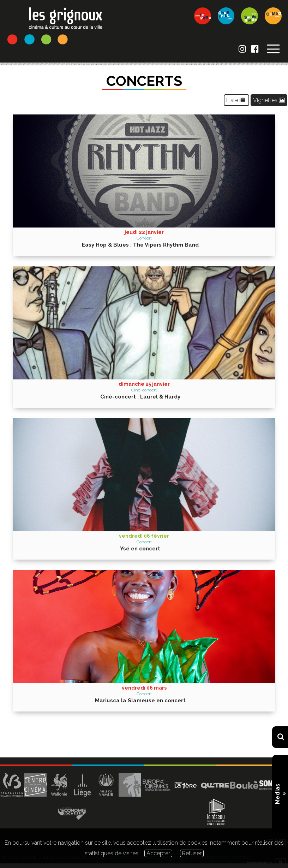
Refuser (192, 853)
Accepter (158, 853)
